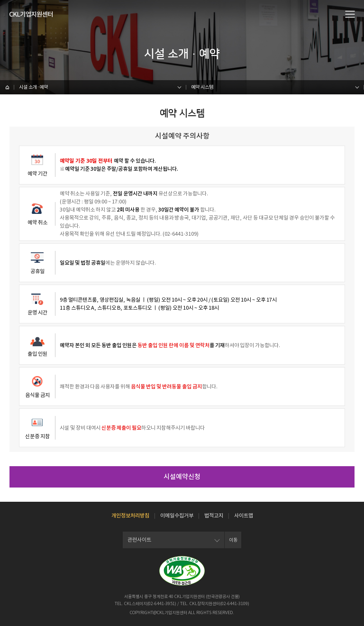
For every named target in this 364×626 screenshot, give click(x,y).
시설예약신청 (182, 477)
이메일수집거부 (177, 516)
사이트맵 (244, 516)
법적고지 (214, 516)
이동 (233, 540)
